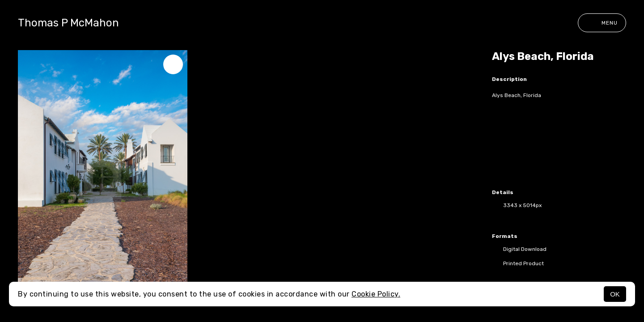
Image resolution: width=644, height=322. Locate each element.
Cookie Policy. (376, 294)
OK (615, 294)
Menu (602, 23)
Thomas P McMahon (68, 23)
